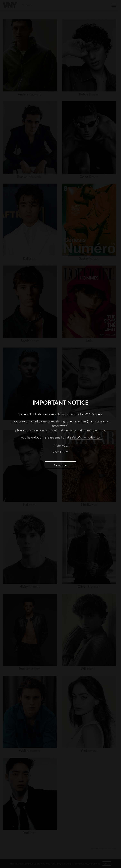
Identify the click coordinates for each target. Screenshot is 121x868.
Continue (60, 465)
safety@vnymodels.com (86, 437)
